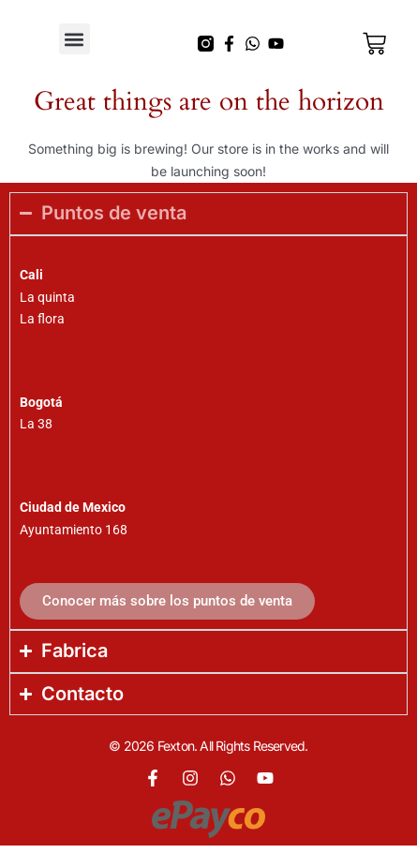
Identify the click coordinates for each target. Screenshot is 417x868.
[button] (74, 39)
